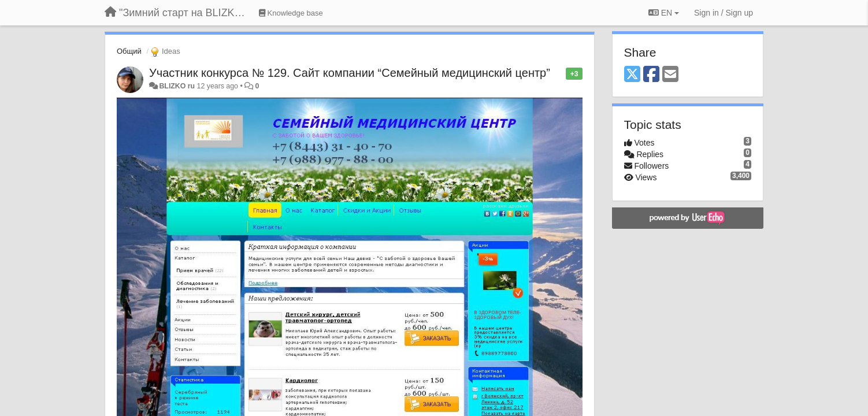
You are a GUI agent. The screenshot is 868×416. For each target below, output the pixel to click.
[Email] (670, 75)
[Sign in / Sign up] (724, 13)
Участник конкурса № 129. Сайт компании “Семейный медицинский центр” (350, 73)
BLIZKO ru (178, 86)
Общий (129, 51)
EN (664, 13)
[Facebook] (651, 75)
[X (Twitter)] (632, 75)
